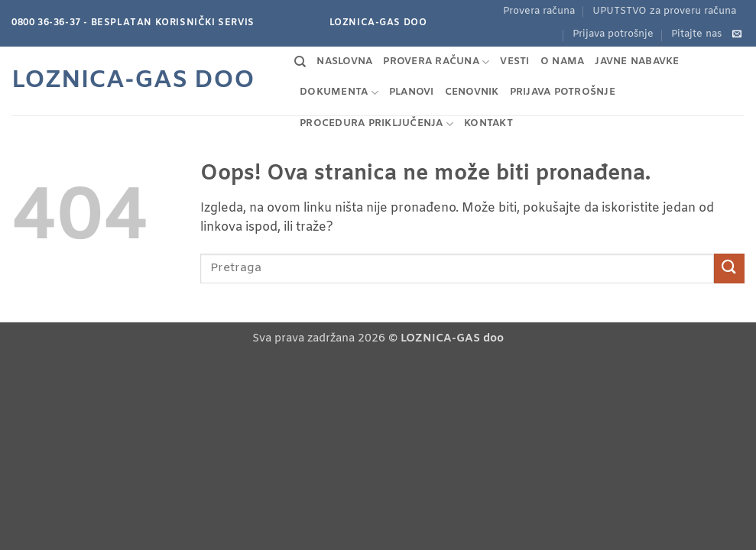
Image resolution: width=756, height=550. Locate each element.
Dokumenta (339, 93)
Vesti (514, 61)
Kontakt (488, 123)
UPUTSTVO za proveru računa (664, 11)
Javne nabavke (637, 61)
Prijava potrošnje (613, 34)
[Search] (300, 62)
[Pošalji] (729, 269)
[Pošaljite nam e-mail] (737, 34)
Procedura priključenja (376, 124)
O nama (563, 61)
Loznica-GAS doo (133, 81)
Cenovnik (472, 92)
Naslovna (344, 61)
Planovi (412, 92)
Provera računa (539, 11)
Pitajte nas (696, 34)
